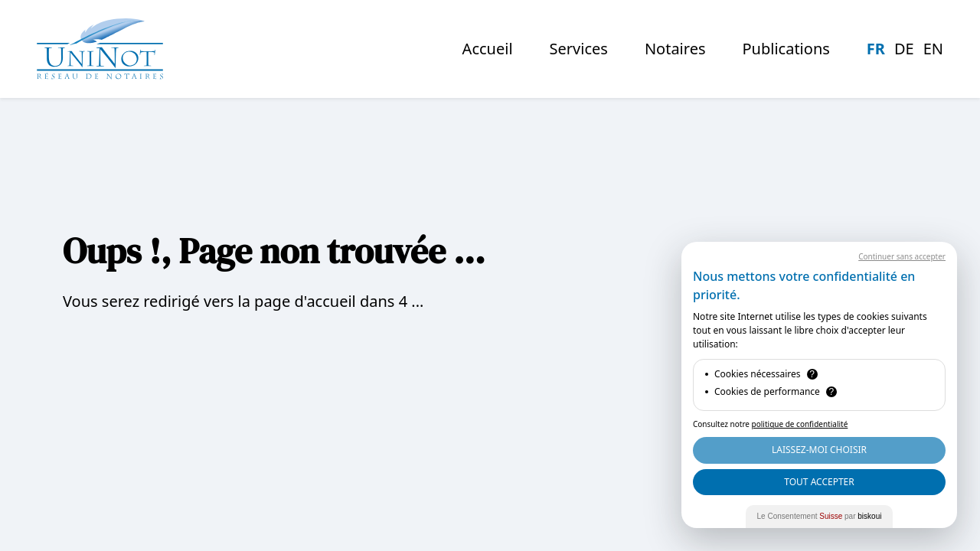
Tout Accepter (819, 482)
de (904, 49)
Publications (786, 49)
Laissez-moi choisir (819, 450)
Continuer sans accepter (902, 256)
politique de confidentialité (800, 424)
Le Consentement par (820, 516)
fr (876, 49)
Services (579, 49)
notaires (675, 49)
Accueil (488, 49)
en (933, 49)
